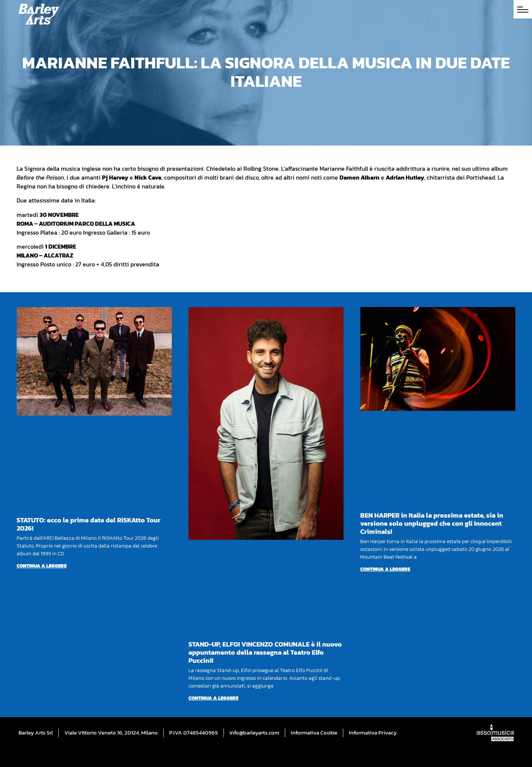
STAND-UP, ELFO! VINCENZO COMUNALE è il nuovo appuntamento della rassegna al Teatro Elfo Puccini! (265, 652)
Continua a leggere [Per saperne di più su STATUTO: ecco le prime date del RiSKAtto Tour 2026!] (42, 566)
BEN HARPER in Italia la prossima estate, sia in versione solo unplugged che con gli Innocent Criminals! (432, 523)
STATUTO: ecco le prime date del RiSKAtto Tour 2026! (88, 524)
